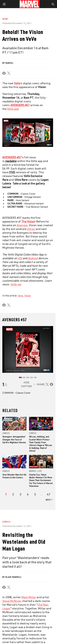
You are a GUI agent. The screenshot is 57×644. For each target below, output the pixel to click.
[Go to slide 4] (32, 377)
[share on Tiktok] (49, 624)
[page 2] (13, 494)
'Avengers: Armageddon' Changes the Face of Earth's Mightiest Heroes (14, 439)
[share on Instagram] (17, 624)
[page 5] (35, 494)
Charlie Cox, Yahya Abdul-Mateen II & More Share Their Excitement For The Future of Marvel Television (41, 480)
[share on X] (9, 73)
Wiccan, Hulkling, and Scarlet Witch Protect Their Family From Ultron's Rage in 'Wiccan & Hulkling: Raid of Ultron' (40, 444)
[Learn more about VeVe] (17, 83)
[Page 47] (49, 494)
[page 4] (28, 494)
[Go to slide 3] (28, 377)
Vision (28, 296)
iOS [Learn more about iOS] (20, 258)
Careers (9, 555)
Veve (21, 296)
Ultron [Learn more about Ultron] (31, 229)
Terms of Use (20, 639)
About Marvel (12, 542)
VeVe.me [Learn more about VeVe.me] (16, 284)
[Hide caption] (28, 384)
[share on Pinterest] (39, 624)
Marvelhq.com (36, 555)
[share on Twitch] (44, 624)
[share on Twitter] (12, 624)
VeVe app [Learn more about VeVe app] (13, 109)
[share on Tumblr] (22, 624)
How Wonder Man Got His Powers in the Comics (14, 476)
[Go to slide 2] (24, 377)
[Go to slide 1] (20, 377)
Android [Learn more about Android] (33, 258)
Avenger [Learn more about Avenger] (22, 225)
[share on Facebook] (4, 73)
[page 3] (21, 494)
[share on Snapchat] (33, 624)
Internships (12, 562)
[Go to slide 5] (35, 377)
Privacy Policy (35, 639)
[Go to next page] (49, 500)
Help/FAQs (10, 549)
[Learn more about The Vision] (28, 221)
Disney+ (32, 549)
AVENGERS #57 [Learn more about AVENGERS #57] (20, 105)
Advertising (35, 542)
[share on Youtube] (28, 624)
